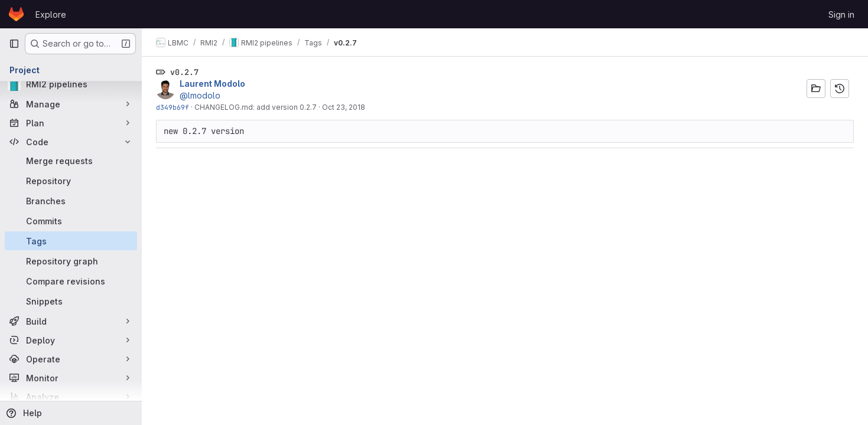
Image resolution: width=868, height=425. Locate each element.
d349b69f (173, 107)
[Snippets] (71, 301)
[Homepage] (16, 14)
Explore (51, 14)
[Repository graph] (71, 261)
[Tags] (71, 241)
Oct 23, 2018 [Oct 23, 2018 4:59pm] (344, 107)
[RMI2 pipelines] (71, 84)
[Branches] (71, 201)
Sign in (841, 14)
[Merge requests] (71, 161)
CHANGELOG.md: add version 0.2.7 (256, 107)
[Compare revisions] (71, 281)
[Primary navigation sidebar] (14, 44)
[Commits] (71, 221)
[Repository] (71, 181)
